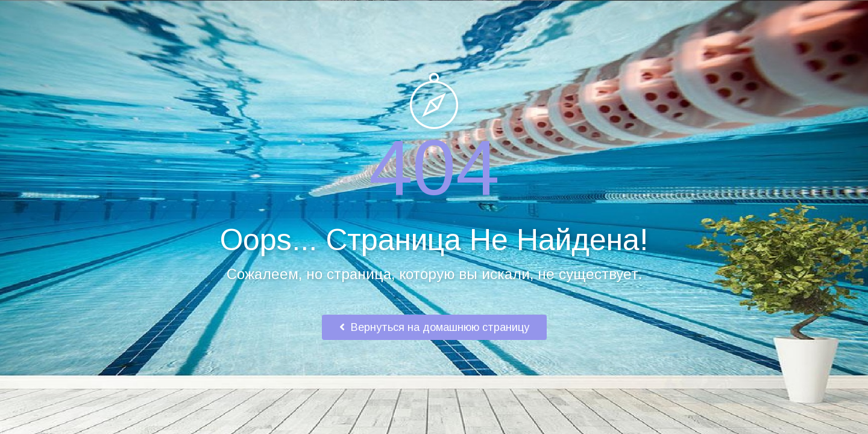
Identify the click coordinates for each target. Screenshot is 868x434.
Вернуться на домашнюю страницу (434, 327)
